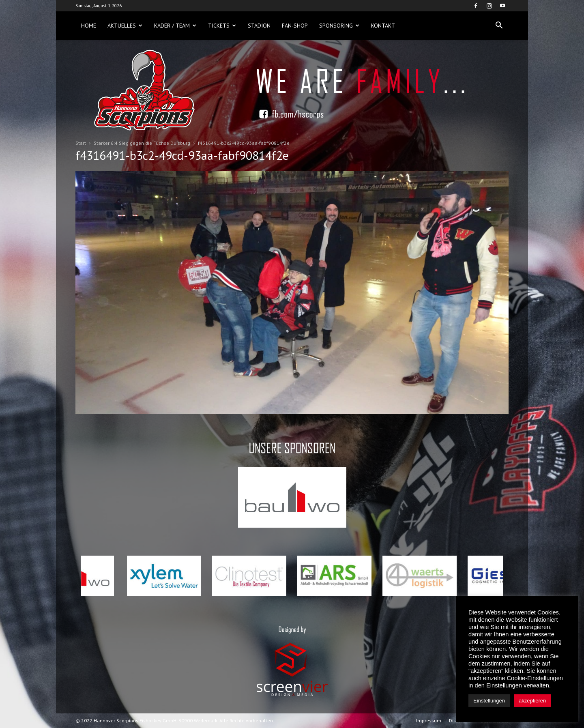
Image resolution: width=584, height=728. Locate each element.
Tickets (222, 26)
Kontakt (383, 26)
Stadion (259, 26)
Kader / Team (175, 26)
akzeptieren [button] (532, 701)
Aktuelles (125, 26)
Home (89, 26)
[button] (499, 26)
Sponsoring (339, 26)
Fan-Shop (295, 26)
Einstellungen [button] (489, 701)
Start (81, 143)
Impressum (429, 720)
